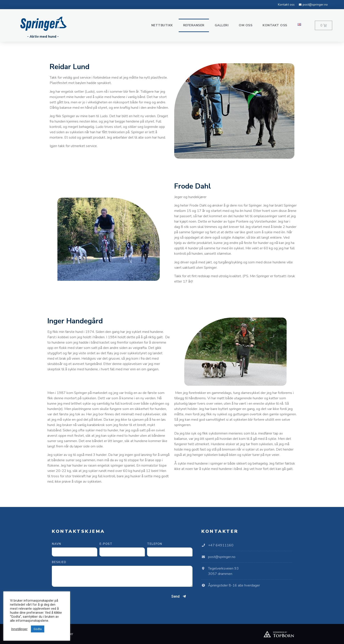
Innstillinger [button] (19, 629)
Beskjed (59, 563)
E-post (106, 544)
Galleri (222, 25)
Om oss (246, 25)
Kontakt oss (275, 25)
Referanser (194, 25)
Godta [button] (38, 629)
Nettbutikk (162, 25)
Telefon (155, 544)
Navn (57, 544)
